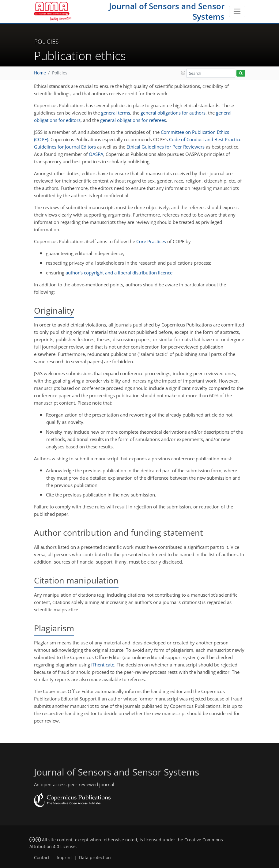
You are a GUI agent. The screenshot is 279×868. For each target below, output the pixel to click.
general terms (116, 113)
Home (40, 73)
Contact (42, 858)
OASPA (96, 154)
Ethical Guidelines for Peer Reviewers (166, 147)
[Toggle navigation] (237, 12)
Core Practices (151, 241)
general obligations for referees (133, 120)
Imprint (64, 858)
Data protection (95, 858)
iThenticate (103, 665)
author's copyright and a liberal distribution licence (119, 273)
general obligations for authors (173, 113)
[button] (183, 73)
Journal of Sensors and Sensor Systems (167, 11)
